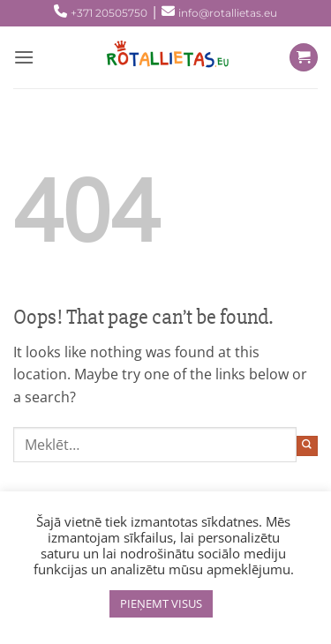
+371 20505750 (109, 13)
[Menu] (24, 57)
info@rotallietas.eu (228, 13)
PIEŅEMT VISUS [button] (161, 603)
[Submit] (307, 446)
